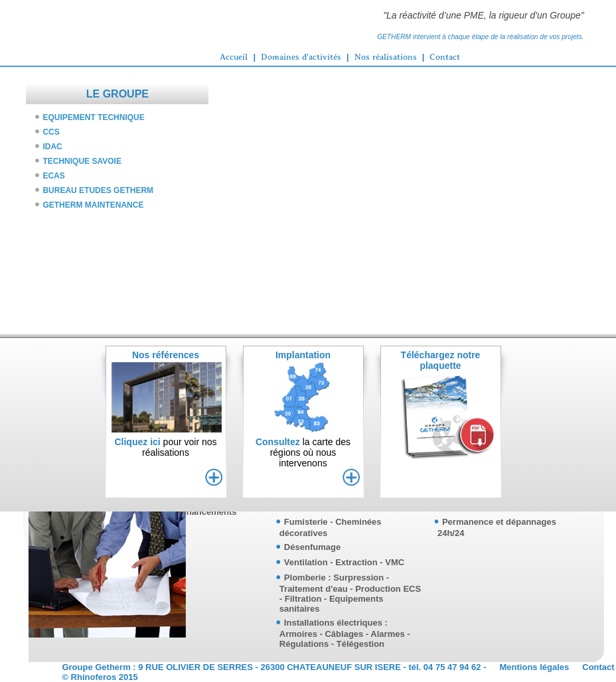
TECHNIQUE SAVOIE (82, 161)
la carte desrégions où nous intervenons (303, 452)
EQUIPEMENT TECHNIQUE (93, 117)
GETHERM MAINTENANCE (93, 205)
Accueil (234, 57)
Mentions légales (535, 667)
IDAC (52, 147)
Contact (445, 57)
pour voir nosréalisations (165, 447)
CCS (51, 132)
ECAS (53, 176)
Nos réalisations (386, 57)
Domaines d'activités (301, 57)
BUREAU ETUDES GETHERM (98, 190)
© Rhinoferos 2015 (100, 677)
